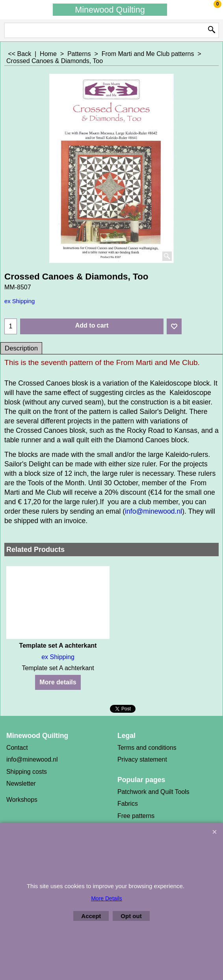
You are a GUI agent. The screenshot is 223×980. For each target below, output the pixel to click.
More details (58, 682)
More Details (107, 898)
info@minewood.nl (153, 511)
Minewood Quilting (110, 10)
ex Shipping (20, 301)
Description (21, 348)
